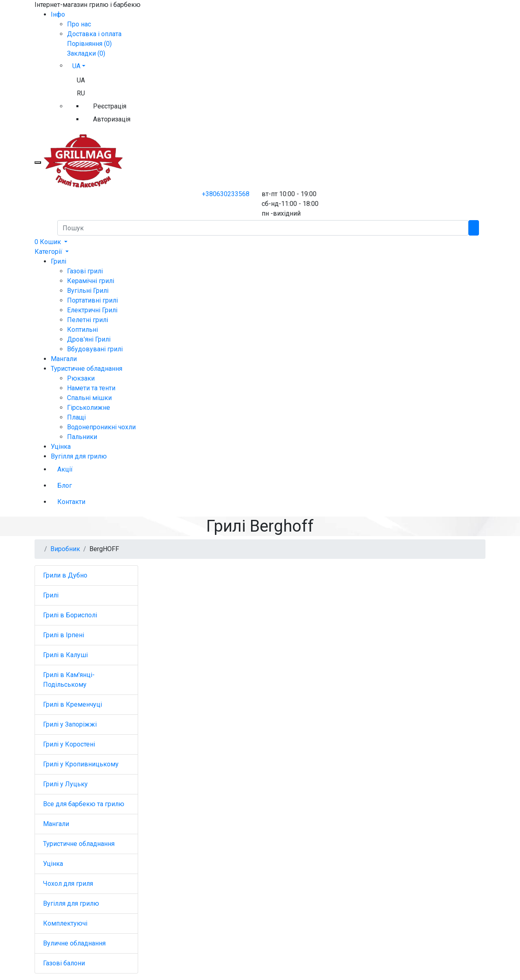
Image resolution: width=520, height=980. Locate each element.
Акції (65, 469)
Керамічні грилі (91, 281)
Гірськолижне (89, 408)
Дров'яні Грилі (89, 339)
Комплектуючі (65, 923)
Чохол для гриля (68, 884)
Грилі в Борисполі (70, 615)
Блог (65, 486)
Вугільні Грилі (88, 291)
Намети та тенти (91, 388)
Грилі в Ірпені (64, 635)
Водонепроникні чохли (101, 427)
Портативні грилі (92, 300)
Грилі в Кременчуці (73, 704)
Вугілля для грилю (79, 456)
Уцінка (61, 447)
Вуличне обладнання (74, 943)
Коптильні (82, 330)
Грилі (58, 261)
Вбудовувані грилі (95, 349)
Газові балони (64, 963)
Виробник (65, 549)
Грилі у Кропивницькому (81, 764)
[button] (51, 242)
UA (81, 80)
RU (81, 93)
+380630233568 (226, 194)
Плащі (76, 417)
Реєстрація (110, 106)
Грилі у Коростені (69, 744)
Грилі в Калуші (65, 655)
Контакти (71, 502)
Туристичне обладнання (87, 369)
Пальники (82, 437)
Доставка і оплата (94, 34)
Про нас (79, 24)
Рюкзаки (81, 378)
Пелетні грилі (88, 320)
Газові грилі (85, 271)
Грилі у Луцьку (65, 784)
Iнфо (58, 14)
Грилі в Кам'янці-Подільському (69, 680)
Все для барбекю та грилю (84, 804)
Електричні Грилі (92, 310)
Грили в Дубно (65, 575)
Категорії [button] (49, 252)
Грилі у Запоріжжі (70, 724)
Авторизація (112, 119)
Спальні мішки (89, 398)
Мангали (64, 359)
